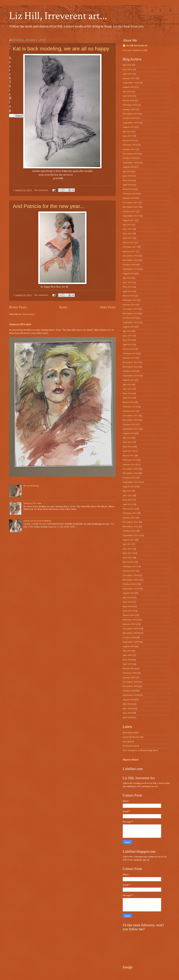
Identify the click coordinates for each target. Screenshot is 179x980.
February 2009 (130, 673)
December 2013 (131, 416)
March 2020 (129, 101)
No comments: (42, 190)
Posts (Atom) (28, 314)
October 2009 (129, 638)
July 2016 (127, 278)
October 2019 (129, 118)
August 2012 (129, 487)
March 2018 (129, 189)
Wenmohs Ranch (131, 746)
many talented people (133, 737)
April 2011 (128, 558)
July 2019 (127, 132)
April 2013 (128, 451)
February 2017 (130, 247)
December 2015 (131, 309)
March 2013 (129, 456)
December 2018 (131, 154)
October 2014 (129, 371)
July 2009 (127, 651)
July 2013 (127, 438)
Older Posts (108, 307)
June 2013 (128, 442)
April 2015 (128, 345)
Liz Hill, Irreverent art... (58, 16)
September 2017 (131, 216)
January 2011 (129, 571)
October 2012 (129, 478)
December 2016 (131, 256)
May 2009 (128, 660)
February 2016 (130, 300)
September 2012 (131, 482)
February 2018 (130, 194)
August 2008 (129, 700)
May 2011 (128, 553)
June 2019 (128, 136)
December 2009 (131, 629)
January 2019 (129, 149)
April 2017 (128, 238)
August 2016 (129, 274)
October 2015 (129, 318)
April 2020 (128, 96)
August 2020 (129, 87)
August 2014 (129, 380)
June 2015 (128, 336)
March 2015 (129, 349)
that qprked (128, 742)
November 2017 (131, 207)
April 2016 (128, 291)
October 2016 (129, 265)
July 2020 (127, 92)
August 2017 (129, 220)
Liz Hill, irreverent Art (137, 46)
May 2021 (128, 70)
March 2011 (129, 562)
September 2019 (131, 123)
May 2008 (128, 713)
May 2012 (128, 500)
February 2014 (130, 407)
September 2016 (131, 269)
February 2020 (130, 105)
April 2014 (128, 398)
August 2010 (129, 593)
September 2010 (131, 589)
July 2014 (127, 385)
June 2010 (128, 602)
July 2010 (127, 598)
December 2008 (131, 682)
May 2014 (128, 394)
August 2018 (129, 167)
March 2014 (129, 402)
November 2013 (131, 420)
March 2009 (129, 669)
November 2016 (131, 260)
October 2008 (129, 691)
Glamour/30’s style (20, 324)
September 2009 (131, 642)
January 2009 (129, 678)
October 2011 (129, 531)
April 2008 (128, 718)
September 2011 (131, 536)
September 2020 (131, 83)
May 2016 (128, 287)
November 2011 (131, 527)
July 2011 (127, 544)
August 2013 (129, 433)
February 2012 (130, 513)
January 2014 (129, 411)
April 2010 (128, 611)
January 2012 (129, 518)
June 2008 (128, 709)
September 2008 (131, 695)
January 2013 (129, 465)
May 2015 (128, 340)
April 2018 (128, 185)
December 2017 (131, 203)
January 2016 (129, 305)
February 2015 (130, 354)
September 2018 (131, 163)
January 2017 (129, 251)
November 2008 (131, 686)
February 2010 (130, 620)
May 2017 (128, 234)
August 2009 (129, 646)
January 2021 (129, 78)
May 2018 (128, 180)
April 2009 (128, 664)
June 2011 (128, 549)
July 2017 (127, 225)
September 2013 (131, 429)
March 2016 (129, 296)
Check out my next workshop (37, 521)
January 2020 (129, 109)
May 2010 (128, 607)
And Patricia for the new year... (49, 206)
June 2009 (128, 655)
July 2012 (127, 491)
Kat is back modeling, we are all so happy (61, 49)
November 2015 (131, 314)
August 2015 (129, 327)
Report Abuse (131, 760)
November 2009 (131, 633)
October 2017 (129, 212)
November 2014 (131, 367)
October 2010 (129, 584)
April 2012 (128, 504)
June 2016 (128, 283)
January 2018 (129, 198)
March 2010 (129, 615)
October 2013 (129, 425)
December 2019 (131, 114)
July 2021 (127, 65)
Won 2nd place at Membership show (140, 750)
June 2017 (128, 229)
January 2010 (129, 624)
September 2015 (131, 323)
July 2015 (127, 331)
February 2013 (130, 460)
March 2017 (129, 243)
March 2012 (129, 509)
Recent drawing (31, 486)
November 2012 (131, 473)
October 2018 (129, 158)
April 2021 (128, 74)
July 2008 (127, 704)
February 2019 (130, 145)
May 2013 (128, 447)
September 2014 (131, 376)
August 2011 (129, 540)
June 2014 (128, 389)
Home (63, 307)
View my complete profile (135, 50)
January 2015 (129, 358)
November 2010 (131, 580)
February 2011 (130, 567)
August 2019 (129, 127)
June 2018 (128, 176)
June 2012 (128, 496)
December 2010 (131, 575)
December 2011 (131, 522)
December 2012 (131, 469)
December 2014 (131, 362)
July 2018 (127, 172)
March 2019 (129, 141)
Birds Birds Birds (131, 733)
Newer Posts (18, 307)
